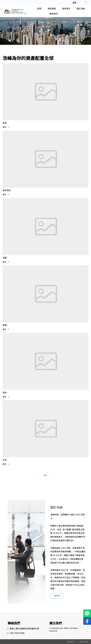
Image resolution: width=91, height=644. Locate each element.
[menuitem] (39, 9)
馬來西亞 (7, 190)
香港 (5, 123)
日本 (5, 460)
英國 (5, 258)
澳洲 (5, 393)
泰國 (5, 325)
